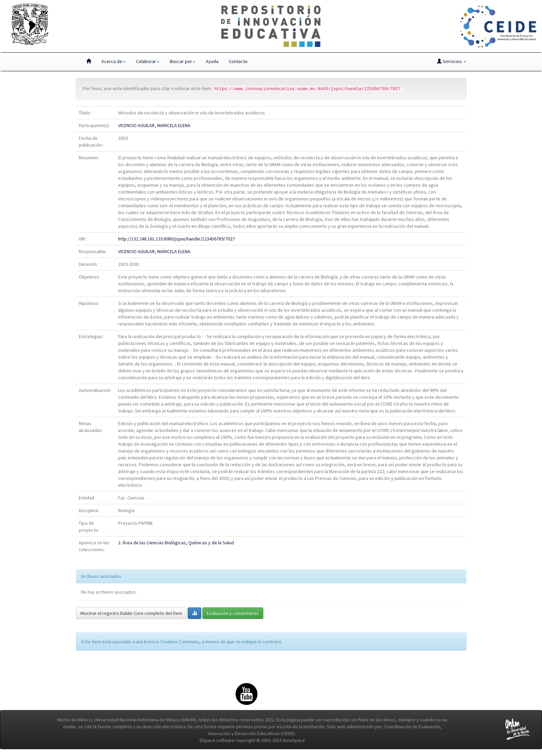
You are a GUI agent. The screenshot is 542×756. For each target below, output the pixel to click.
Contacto (238, 61)
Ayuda (212, 61)
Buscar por (183, 61)
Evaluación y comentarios (233, 613)
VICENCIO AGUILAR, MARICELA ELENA (154, 125)
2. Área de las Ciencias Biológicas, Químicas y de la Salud (176, 543)
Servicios (452, 61)
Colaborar (148, 61)
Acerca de (114, 61)
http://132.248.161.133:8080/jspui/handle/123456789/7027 (177, 239)
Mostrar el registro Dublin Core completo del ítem (131, 613)
